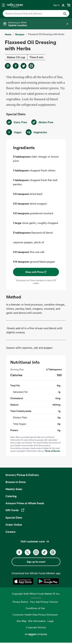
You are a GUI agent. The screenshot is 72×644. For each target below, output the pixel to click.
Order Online (14, 525)
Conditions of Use (35, 608)
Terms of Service (52, 451)
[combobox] (33, 13)
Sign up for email (36, 562)
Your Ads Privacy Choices (44, 602)
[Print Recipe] (31, 66)
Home (8, 34)
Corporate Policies (36, 627)
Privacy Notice (20, 602)
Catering (11, 496)
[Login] (59, 5)
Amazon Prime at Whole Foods (25, 503)
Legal (50, 621)
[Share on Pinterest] (8, 66)
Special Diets (14, 518)
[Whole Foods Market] (15, 5)
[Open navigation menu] (3, 5)
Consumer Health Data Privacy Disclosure (35, 615)
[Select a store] (36, 24)
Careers (10, 532)
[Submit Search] (65, 13)
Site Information (37, 621)
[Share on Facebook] (16, 66)
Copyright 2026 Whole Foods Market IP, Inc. (36, 594)
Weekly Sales (14, 489)
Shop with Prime (36, 272)
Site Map (22, 621)
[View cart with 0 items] (69, 5)
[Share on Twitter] (23, 66)
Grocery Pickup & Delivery (22, 475)
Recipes (20, 34)
